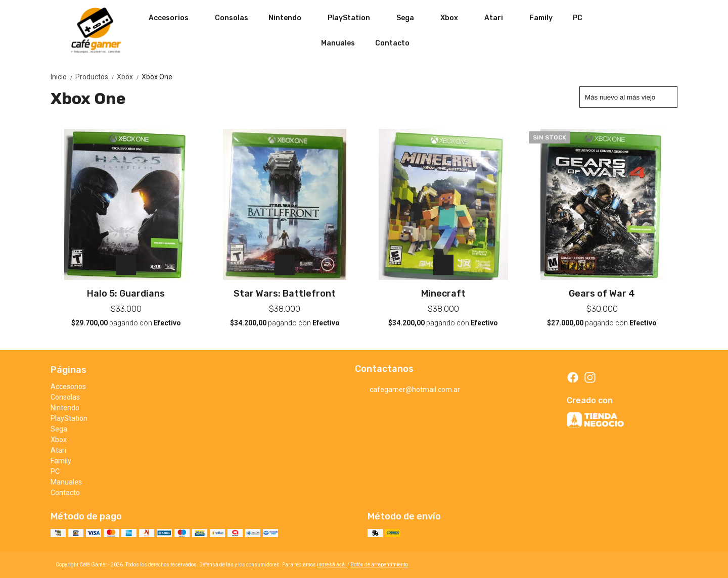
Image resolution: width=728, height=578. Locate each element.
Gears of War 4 (602, 294)
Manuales (338, 43)
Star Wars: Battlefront (285, 294)
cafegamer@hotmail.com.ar (407, 390)
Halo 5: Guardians (126, 294)
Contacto (392, 43)
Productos (96, 77)
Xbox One (157, 77)
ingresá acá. (332, 565)
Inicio (63, 77)
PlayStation (354, 18)
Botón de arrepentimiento (379, 565)
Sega (410, 18)
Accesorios (174, 18)
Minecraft (443, 294)
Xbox (454, 18)
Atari (499, 18)
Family (541, 18)
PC (578, 18)
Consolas (232, 18)
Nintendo (290, 18)
